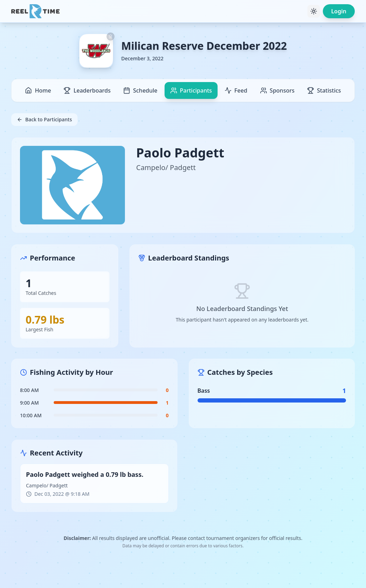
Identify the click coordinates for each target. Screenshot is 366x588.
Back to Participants (44, 119)
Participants (191, 90)
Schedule (140, 90)
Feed (236, 90)
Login (339, 11)
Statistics (324, 90)
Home (38, 90)
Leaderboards (87, 90)
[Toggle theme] (314, 11)
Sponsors (277, 90)
